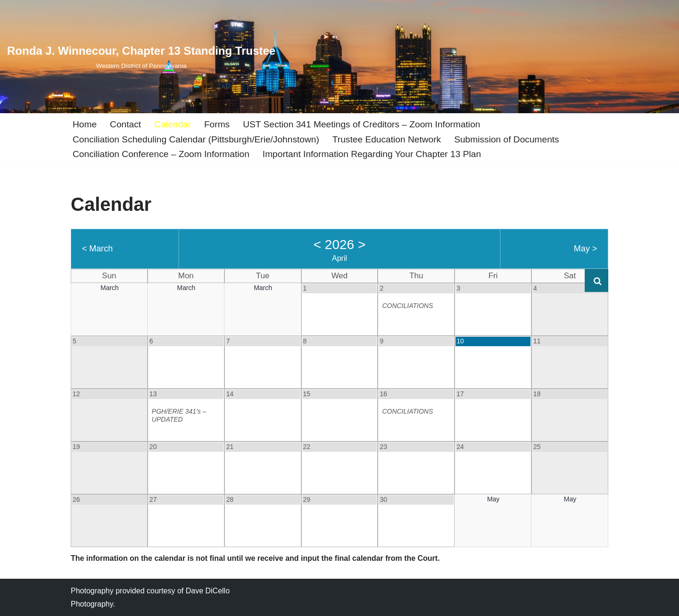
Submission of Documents (507, 139)
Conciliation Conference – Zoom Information (161, 154)
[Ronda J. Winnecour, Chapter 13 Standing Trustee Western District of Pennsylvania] (141, 56)
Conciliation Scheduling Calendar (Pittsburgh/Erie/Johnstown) (196, 139)
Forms (217, 124)
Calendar (173, 124)
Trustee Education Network (387, 139)
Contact (125, 124)
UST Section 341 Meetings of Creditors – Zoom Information (362, 124)
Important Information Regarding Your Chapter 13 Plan (372, 154)
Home (85, 124)
